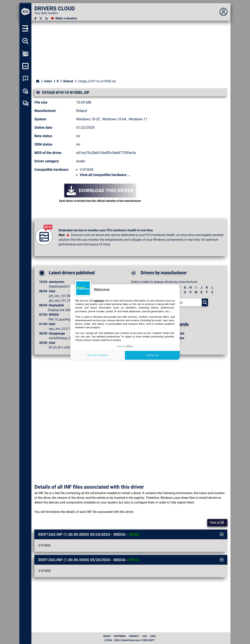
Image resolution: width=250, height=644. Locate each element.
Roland (68, 81)
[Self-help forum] (25, 104)
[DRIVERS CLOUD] (25, 12)
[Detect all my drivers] (25, 41)
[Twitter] (41, 18)
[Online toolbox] (25, 91)
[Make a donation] (64, 18)
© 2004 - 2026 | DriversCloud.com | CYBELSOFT (129, 640)
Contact (134, 636)
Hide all (217, 523)
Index (48, 81)
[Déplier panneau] (223, 12)
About (107, 636)
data (153, 636)
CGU (145, 636)
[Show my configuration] (25, 54)
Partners (120, 636)
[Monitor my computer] (25, 66)
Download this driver (100, 191)
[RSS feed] (47, 18)
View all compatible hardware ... (105, 175)
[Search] (205, 302)
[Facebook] (35, 18)
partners (99, 301)
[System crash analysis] (25, 79)
